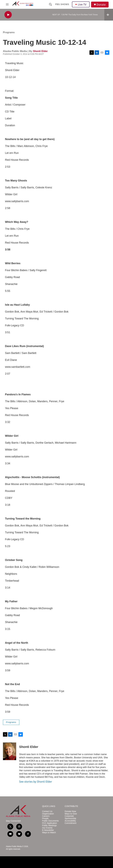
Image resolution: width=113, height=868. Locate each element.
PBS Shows (62, 4)
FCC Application (49, 823)
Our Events (47, 828)
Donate (101, 5)
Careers (46, 816)
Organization (48, 814)
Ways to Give (71, 814)
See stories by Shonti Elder (36, 782)
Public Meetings (49, 826)
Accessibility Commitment (71, 822)
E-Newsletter (48, 830)
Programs (9, 32)
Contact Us (47, 811)
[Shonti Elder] (10, 751)
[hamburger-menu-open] (7, 4)
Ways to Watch (49, 833)
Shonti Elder (40, 51)
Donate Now (70, 811)
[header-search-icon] (50, 4)
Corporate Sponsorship (70, 817)
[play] (8, 15)
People (45, 818)
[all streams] (109, 15)
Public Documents (50, 821)
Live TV (81, 4)
